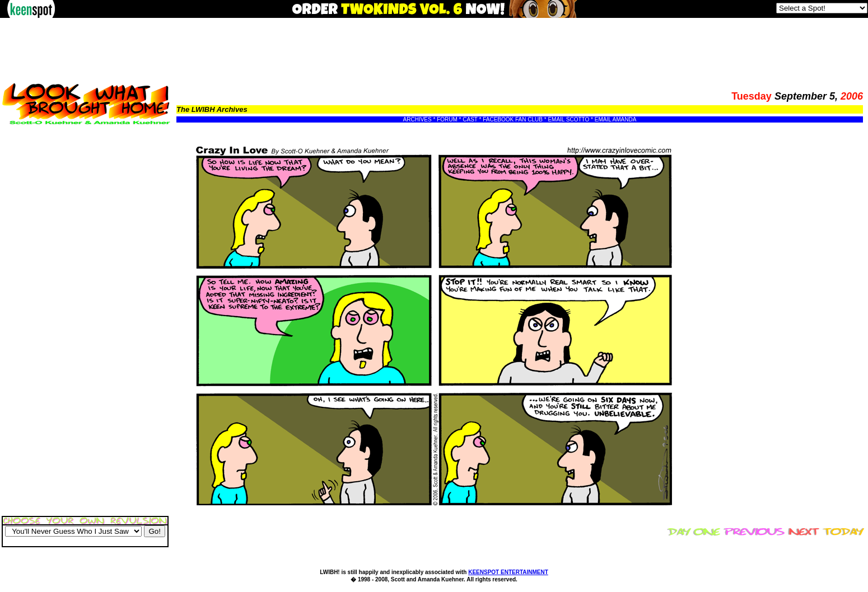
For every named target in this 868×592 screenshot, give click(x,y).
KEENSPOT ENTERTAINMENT (508, 572)
